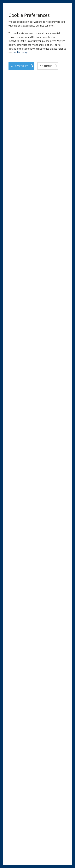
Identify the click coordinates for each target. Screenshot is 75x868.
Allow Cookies (20, 66)
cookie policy (20, 52)
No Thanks (46, 66)
